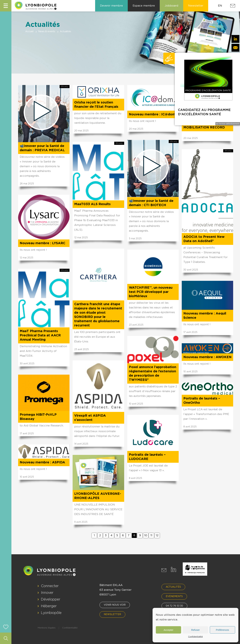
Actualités (173, 587)
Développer (51, 599)
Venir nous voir (115, 605)
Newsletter (112, 614)
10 (146, 535)
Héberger (49, 606)
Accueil (29, 32)
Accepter (168, 630)
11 (151, 535)
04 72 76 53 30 (174, 606)
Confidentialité (195, 636)
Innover (47, 593)
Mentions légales (47, 628)
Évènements (174, 596)
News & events (47, 32)
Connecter (50, 586)
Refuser (196, 630)
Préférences (222, 630)
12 (157, 535)
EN (220, 6)
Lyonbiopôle (51, 613)
